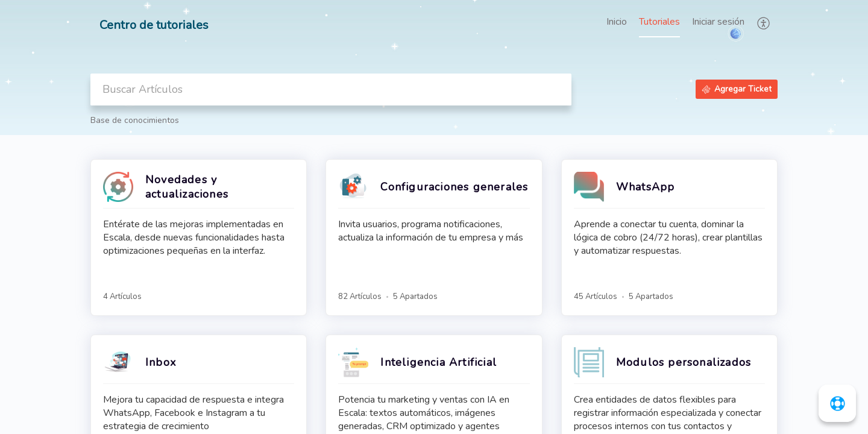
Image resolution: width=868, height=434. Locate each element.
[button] (764, 23)
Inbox (161, 362)
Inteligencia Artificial (439, 362)
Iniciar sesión (718, 22)
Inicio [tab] (617, 22)
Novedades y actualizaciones (187, 187)
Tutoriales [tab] (659, 22)
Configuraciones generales (454, 187)
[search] (331, 90)
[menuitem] (718, 23)
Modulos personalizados (684, 362)
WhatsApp (646, 187)
